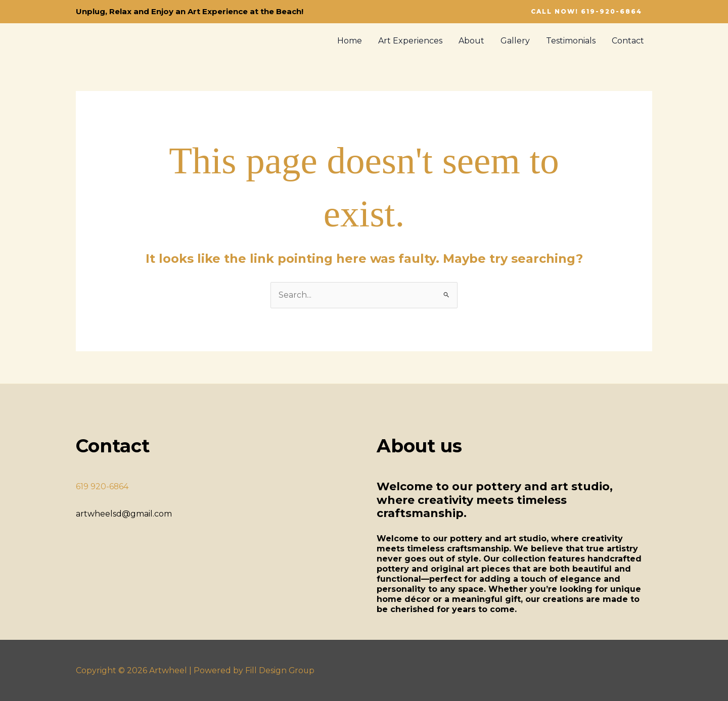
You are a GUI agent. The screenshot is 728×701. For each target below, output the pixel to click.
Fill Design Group (280, 670)
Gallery (515, 41)
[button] (586, 12)
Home (350, 41)
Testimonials (571, 41)
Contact (628, 41)
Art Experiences (410, 41)
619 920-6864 (102, 486)
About (471, 41)
